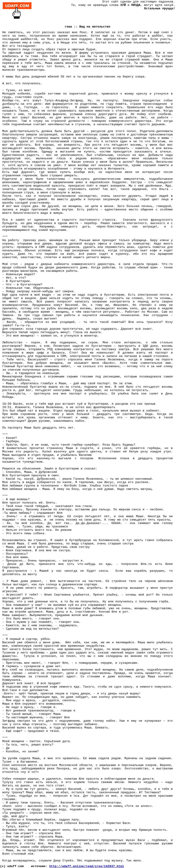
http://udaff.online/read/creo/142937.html (87, 866)
